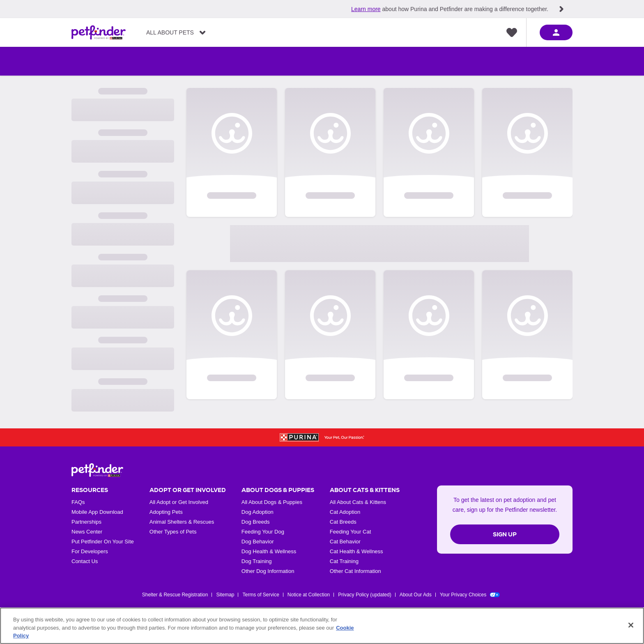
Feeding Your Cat (350, 532)
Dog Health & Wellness (269, 551)
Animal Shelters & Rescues (182, 522)
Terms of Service (261, 595)
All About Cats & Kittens (358, 502)
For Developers (90, 551)
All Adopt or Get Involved (179, 502)
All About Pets (170, 32)
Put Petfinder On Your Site (103, 542)
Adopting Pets (166, 512)
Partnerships (86, 522)
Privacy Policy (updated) (365, 595)
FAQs (78, 502)
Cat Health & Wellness (356, 551)
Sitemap (225, 595)
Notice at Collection (309, 595)
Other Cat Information (355, 571)
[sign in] (556, 32)
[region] (322, 626)
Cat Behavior (345, 542)
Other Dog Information (268, 571)
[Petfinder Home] (99, 32)
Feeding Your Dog (263, 532)
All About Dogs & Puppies (272, 502)
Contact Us (85, 561)
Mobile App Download (97, 512)
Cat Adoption (345, 512)
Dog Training (257, 561)
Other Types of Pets (173, 532)
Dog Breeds (256, 522)
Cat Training (344, 561)
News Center (87, 532)
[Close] (631, 625)
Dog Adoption (258, 512)
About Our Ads (416, 595)
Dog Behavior (258, 542)
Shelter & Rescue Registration (175, 595)
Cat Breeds (343, 522)
